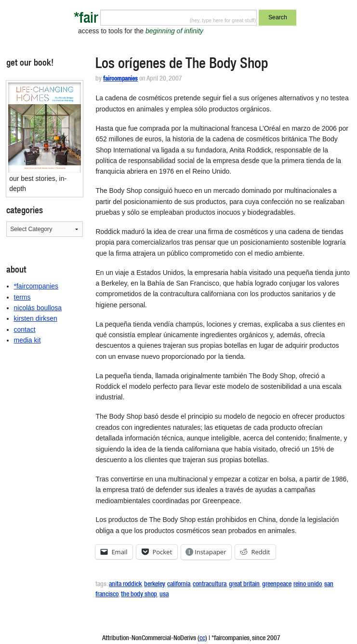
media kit (27, 340)
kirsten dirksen (36, 318)
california (179, 585)
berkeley (154, 585)
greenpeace (277, 585)
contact (25, 329)
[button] (45, 128)
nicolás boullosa (38, 308)
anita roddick (125, 585)
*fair (86, 20)
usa (164, 595)
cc (202, 639)
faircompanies (120, 79)
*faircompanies (36, 286)
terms (22, 297)
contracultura (210, 585)
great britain (244, 585)
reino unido (308, 585)
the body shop (139, 595)
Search (278, 17)
